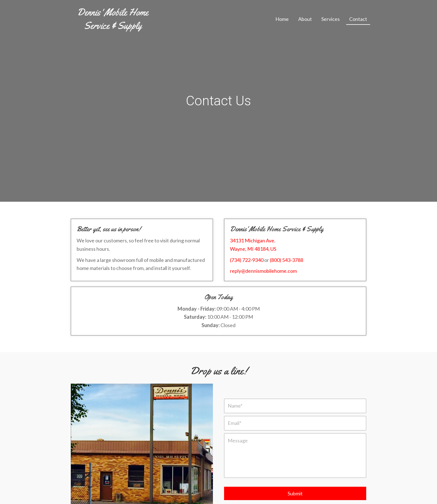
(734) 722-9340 (247, 260)
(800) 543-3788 (287, 260)
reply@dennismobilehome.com (263, 271)
